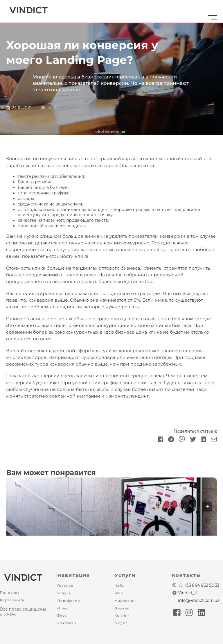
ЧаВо (120, 586)
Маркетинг (126, 601)
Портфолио (69, 601)
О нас (63, 608)
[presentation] (207, 507)
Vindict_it (188, 593)
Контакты (67, 623)
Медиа (121, 623)
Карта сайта (12, 600)
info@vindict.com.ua (199, 600)
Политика (10, 593)
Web (119, 593)
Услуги (64, 593)
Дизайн (122, 608)
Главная (65, 586)
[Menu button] (211, 11)
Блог (62, 616)
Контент (123, 616)
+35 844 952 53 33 (202, 585)
